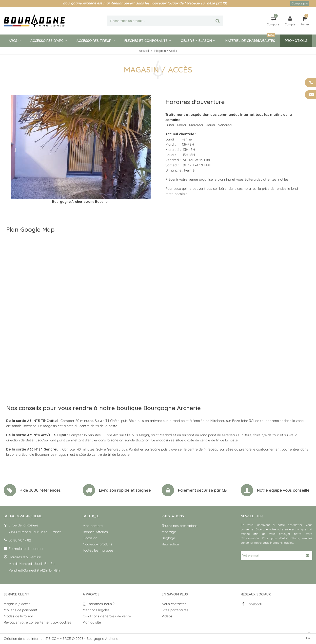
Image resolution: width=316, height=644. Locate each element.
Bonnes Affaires (95, 532)
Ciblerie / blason (196, 41)
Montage (169, 532)
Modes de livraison (18, 616)
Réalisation (170, 544)
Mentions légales (282, 543)
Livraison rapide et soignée (125, 490)
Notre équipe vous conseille (283, 490)
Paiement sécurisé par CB (202, 490)
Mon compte (93, 526)
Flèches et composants (146, 41)
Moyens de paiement (20, 610)
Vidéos (167, 616)
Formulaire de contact (26, 549)
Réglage (168, 538)
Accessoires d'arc (47, 41)
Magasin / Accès (17, 604)
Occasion (90, 538)
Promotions (296, 41)
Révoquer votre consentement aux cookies (38, 622)
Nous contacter (174, 604)
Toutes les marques (98, 550)
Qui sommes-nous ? (99, 604)
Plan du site (92, 622)
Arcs (13, 41)
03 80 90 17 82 (20, 540)
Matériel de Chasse (242, 41)
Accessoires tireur (94, 41)
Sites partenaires (175, 610)
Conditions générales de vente (107, 616)
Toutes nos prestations (180, 526)
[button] (15, 149)
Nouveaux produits (98, 544)
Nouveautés (264, 39)
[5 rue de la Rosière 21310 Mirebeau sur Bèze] (158, 314)
